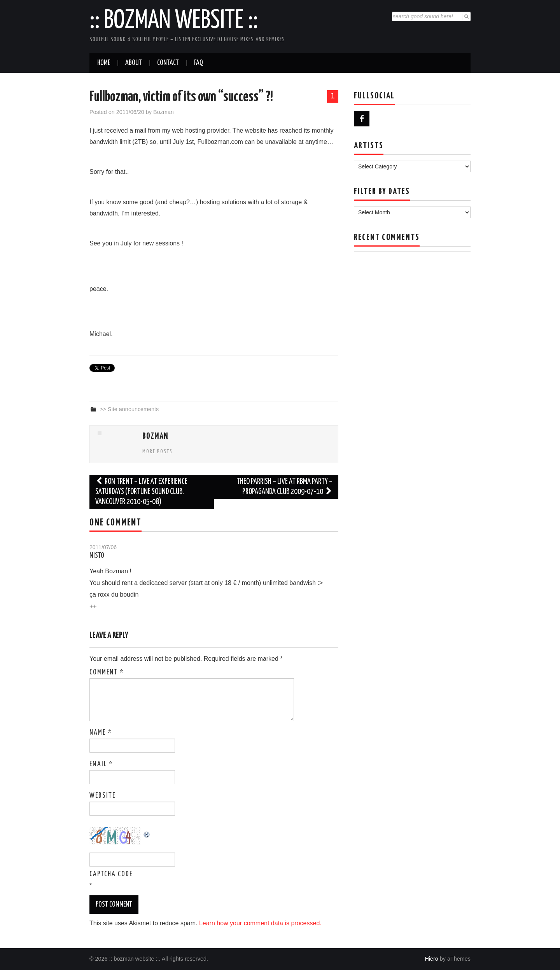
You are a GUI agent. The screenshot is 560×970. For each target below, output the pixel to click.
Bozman (164, 112)
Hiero (431, 959)
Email (101, 764)
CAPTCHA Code (111, 874)
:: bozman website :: (174, 21)
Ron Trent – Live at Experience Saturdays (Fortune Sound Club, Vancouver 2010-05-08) (141, 492)
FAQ (199, 63)
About (134, 63)
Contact (168, 63)
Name (101, 733)
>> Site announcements (129, 409)
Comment (107, 672)
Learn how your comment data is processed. (260, 923)
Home (104, 63)
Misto (97, 556)
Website (102, 796)
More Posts (157, 452)
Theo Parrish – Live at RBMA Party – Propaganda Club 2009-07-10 (284, 487)
